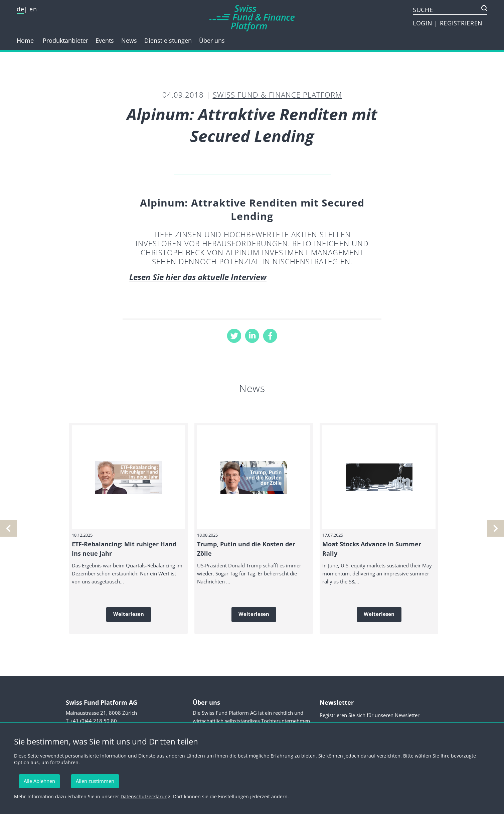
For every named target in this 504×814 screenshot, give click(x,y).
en (33, 9)
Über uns (212, 40)
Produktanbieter (65, 40)
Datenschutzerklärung (145, 796)
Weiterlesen (129, 614)
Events (105, 40)
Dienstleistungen (168, 40)
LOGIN (424, 23)
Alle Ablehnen (39, 781)
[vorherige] (496, 528)
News (129, 40)
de (20, 9)
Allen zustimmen (95, 781)
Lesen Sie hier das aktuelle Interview (198, 277)
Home (25, 40)
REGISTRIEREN (461, 23)
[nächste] (8, 528)
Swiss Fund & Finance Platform (277, 95)
